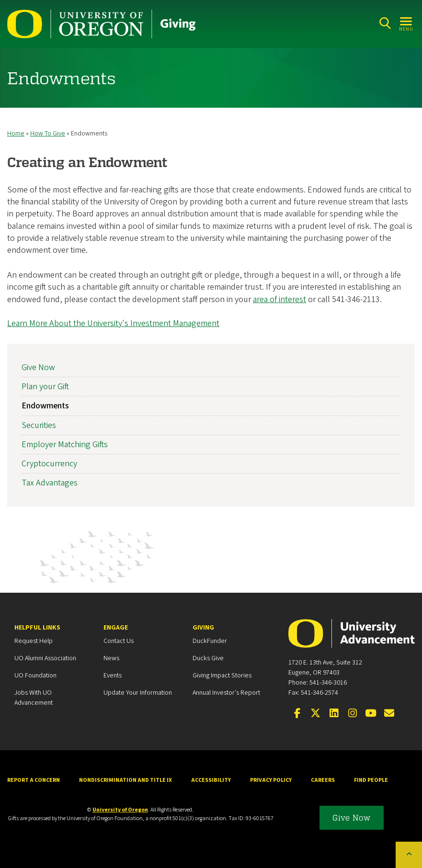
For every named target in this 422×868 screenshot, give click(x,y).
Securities (39, 425)
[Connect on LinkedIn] (334, 714)
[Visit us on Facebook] (297, 714)
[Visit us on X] (316, 714)
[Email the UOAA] (389, 714)
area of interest (279, 299)
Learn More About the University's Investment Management (113, 323)
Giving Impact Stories (222, 676)
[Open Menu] (406, 23)
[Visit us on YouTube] (371, 714)
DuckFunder (210, 641)
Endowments (45, 406)
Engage (116, 628)
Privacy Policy (271, 780)
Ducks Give (208, 658)
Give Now (38, 367)
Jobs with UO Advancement (34, 698)
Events (113, 676)
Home (16, 134)
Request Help (34, 641)
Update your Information (138, 693)
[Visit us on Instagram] (353, 714)
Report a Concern (34, 780)
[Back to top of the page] (409, 855)
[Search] (385, 23)
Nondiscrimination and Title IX (125, 780)
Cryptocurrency (49, 464)
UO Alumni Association (45, 658)
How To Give (48, 134)
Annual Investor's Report (226, 693)
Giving (203, 628)
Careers (323, 780)
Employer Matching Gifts (65, 445)
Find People (371, 780)
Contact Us (119, 641)
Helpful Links (37, 628)
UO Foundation (35, 676)
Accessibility (211, 780)
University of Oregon (120, 810)
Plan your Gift (45, 387)
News (111, 658)
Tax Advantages (50, 483)
